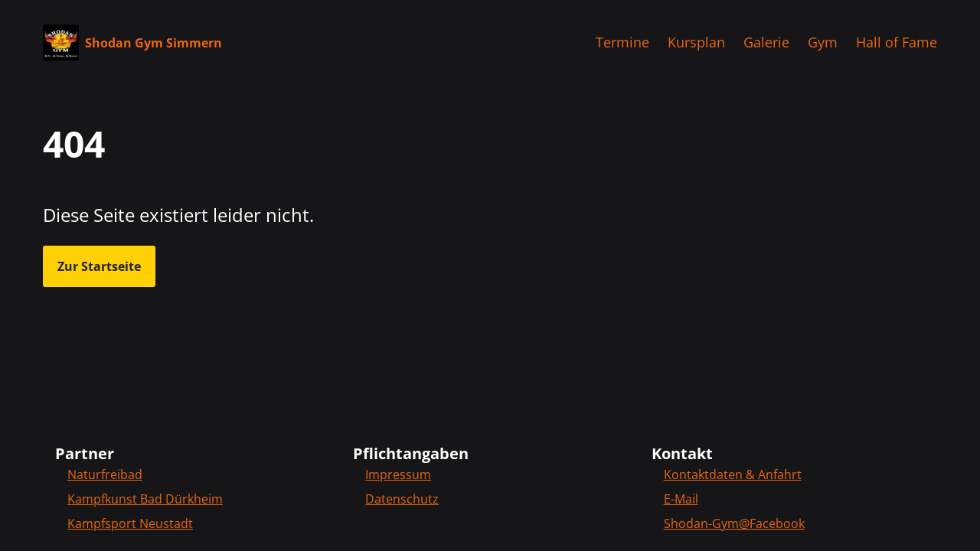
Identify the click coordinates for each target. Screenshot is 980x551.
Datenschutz (402, 499)
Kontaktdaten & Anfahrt (733, 474)
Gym (823, 42)
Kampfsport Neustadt (130, 523)
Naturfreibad (105, 474)
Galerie (766, 42)
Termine (622, 42)
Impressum (398, 474)
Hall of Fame (897, 42)
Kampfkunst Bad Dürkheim (145, 499)
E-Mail (681, 499)
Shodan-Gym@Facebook (734, 523)
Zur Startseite (99, 266)
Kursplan (696, 42)
